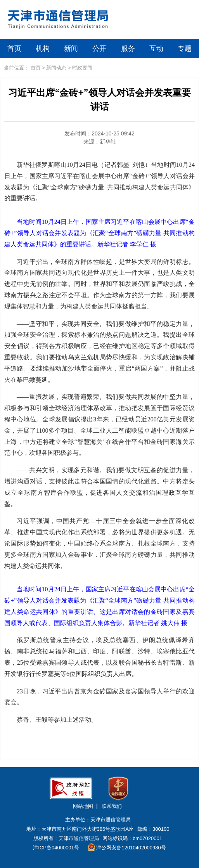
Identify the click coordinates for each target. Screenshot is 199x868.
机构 (43, 49)
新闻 (71, 49)
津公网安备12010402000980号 (127, 847)
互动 (156, 49)
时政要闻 (82, 68)
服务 (128, 49)
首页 (14, 49)
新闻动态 (56, 68)
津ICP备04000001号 (56, 848)
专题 (185, 49)
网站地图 (83, 806)
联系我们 (112, 806)
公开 (99, 49)
